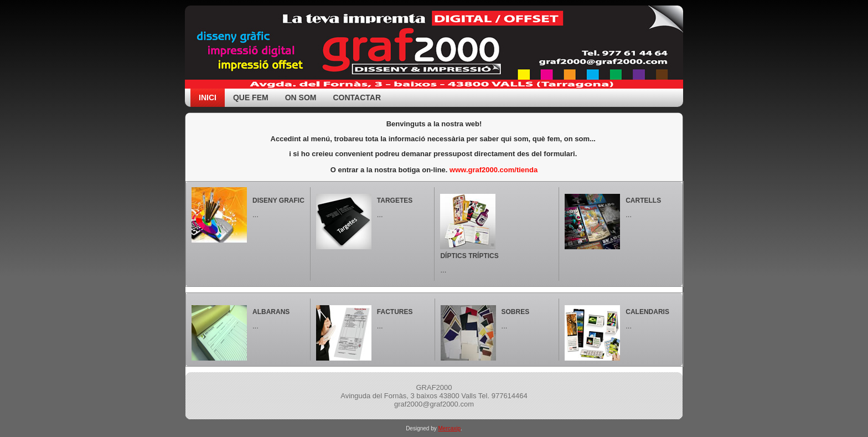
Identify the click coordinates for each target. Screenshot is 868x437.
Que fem (251, 97)
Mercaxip (450, 428)
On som (301, 97)
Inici (208, 97)
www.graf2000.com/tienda (494, 170)
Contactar (357, 97)
